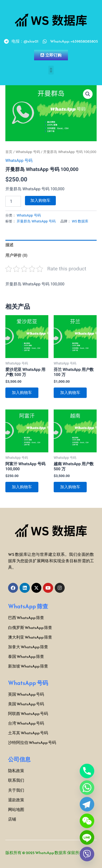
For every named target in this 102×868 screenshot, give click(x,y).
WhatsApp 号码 (28, 152)
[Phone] (87, 771)
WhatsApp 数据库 (51, 853)
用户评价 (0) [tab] (16, 255)
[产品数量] (13, 201)
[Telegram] (87, 804)
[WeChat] (87, 821)
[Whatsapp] (87, 788)
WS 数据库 (80, 221)
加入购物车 (40, 200)
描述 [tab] (9, 245)
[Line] (87, 837)
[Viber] (87, 854)
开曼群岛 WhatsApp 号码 (36, 221)
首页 (9, 152)
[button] (51, 70)
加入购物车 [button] (22, 393)
